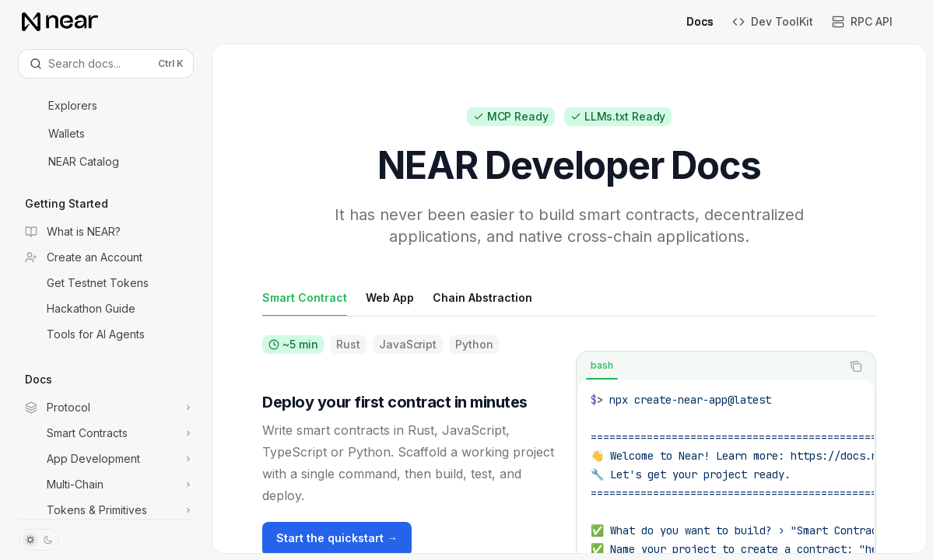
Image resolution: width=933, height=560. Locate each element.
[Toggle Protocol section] (106, 408)
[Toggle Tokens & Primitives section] (106, 510)
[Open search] (106, 64)
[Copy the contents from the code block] (856, 366)
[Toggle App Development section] (106, 459)
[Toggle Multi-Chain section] (106, 485)
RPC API (862, 21)
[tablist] (709, 366)
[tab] (305, 297)
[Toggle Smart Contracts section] (106, 433)
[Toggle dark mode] (39, 540)
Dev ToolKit (773, 21)
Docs (691, 21)
